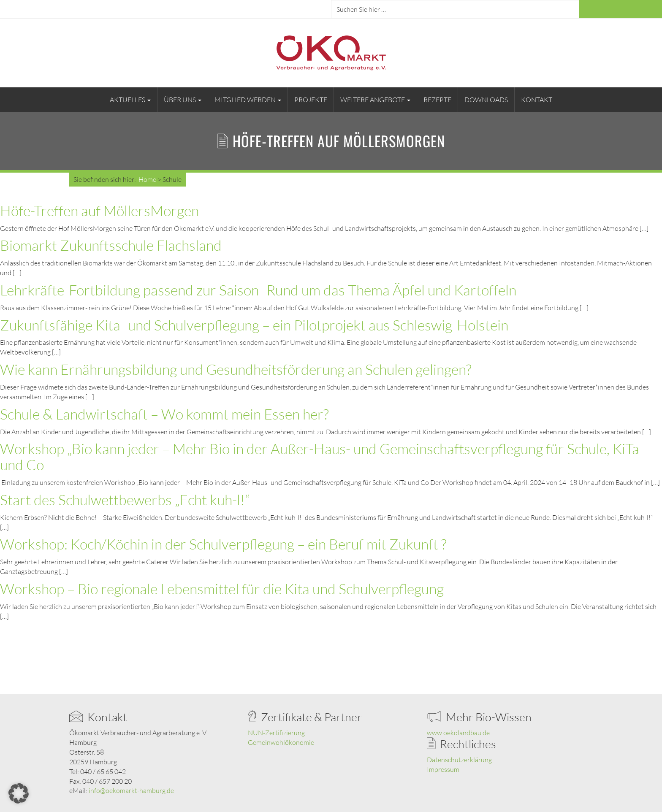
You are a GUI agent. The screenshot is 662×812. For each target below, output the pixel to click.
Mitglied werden (248, 100)
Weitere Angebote (375, 100)
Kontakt (537, 100)
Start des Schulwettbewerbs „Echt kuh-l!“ (125, 500)
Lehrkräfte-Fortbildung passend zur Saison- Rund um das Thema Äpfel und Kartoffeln (258, 290)
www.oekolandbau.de (458, 733)
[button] (19, 793)
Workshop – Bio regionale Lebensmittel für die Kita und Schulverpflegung (222, 589)
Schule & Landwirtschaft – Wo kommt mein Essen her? (164, 414)
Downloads (486, 100)
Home (147, 179)
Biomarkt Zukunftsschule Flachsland (111, 245)
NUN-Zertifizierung (276, 733)
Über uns (183, 100)
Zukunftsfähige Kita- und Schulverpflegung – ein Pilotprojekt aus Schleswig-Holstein (254, 325)
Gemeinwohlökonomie (281, 742)
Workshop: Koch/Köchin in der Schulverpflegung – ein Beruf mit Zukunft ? (223, 544)
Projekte (311, 100)
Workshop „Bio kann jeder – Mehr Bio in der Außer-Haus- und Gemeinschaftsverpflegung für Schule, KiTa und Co (320, 457)
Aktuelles (130, 100)
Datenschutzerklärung (459, 760)
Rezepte (437, 100)
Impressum (443, 769)
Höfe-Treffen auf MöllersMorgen (99, 211)
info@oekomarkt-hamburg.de (131, 790)
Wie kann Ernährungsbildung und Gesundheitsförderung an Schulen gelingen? (236, 369)
